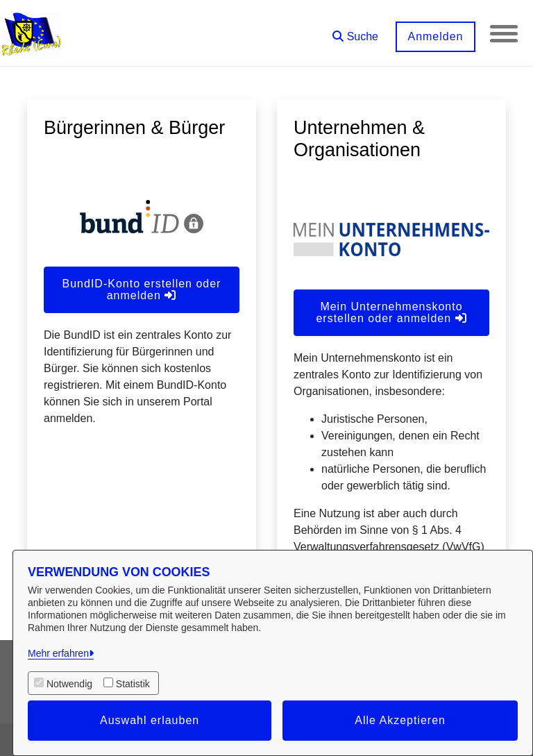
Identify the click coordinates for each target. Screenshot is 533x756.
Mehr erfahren (58, 653)
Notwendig (69, 684)
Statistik (133, 684)
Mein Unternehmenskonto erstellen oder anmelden (391, 312)
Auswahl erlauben (150, 720)
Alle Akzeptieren (400, 720)
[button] (355, 32)
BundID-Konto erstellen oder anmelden (142, 289)
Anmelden (435, 36)
